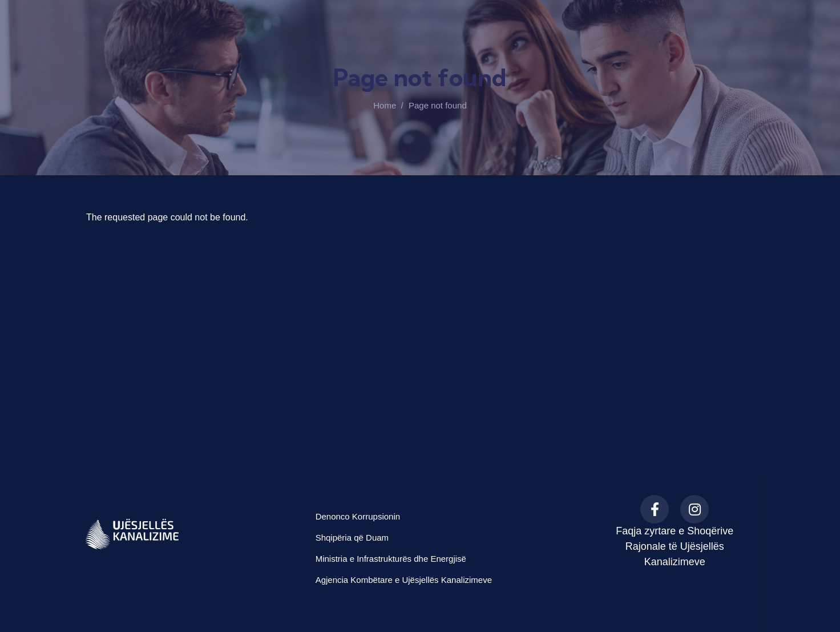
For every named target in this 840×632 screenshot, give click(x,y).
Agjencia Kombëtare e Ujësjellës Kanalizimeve (404, 580)
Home (385, 105)
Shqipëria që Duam (352, 538)
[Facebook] (655, 509)
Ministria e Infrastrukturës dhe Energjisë (391, 559)
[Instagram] (694, 509)
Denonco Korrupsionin (358, 516)
